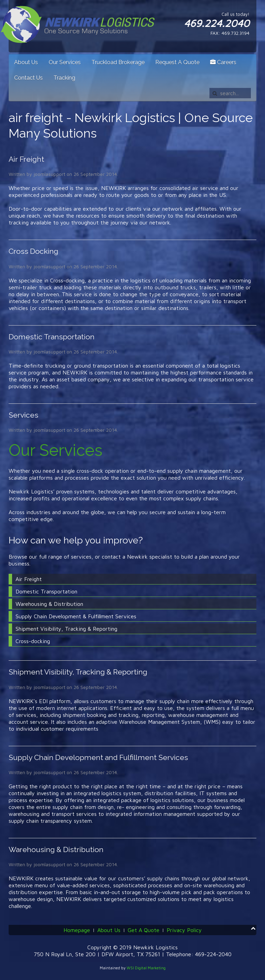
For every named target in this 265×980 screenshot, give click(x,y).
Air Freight (26, 159)
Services (23, 415)
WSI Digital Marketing (146, 968)
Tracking (64, 78)
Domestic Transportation (52, 337)
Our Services (65, 62)
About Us (26, 62)
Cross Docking (33, 251)
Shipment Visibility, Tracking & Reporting (78, 672)
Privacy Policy (184, 930)
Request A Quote (177, 62)
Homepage (77, 930)
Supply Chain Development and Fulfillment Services (98, 757)
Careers (223, 62)
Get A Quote (144, 930)
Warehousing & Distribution (56, 849)
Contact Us (28, 78)
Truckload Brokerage (118, 62)
